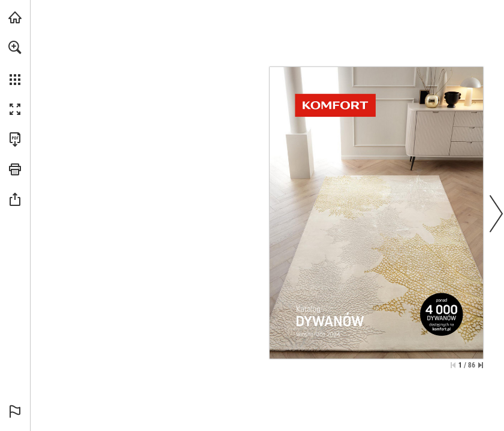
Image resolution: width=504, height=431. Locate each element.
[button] (15, 47)
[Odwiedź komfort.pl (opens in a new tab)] (15, 17)
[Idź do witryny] (376, 262)
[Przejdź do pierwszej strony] (453, 365)
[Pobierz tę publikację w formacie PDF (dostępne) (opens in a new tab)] (15, 139)
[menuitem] (15, 63)
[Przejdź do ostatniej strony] (481, 365)
